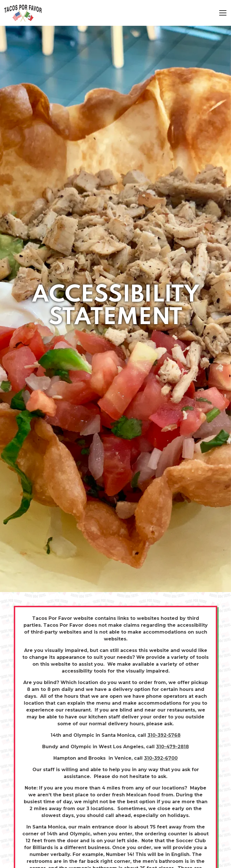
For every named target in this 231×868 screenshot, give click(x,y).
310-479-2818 (172, 705)
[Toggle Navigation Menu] (223, 13)
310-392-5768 (164, 693)
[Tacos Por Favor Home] (24, 13)
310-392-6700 (161, 716)
